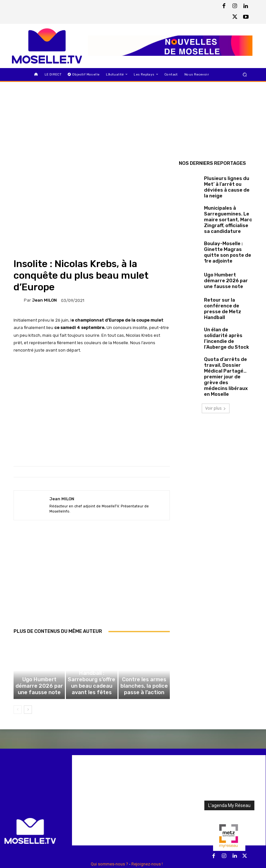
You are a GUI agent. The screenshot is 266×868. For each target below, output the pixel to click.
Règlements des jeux (108, 827)
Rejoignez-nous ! (147, 819)
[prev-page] (18, 664)
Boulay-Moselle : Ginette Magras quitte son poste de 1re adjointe (227, 239)
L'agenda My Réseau (229, 760)
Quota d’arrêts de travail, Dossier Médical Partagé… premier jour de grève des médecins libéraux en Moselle (228, 347)
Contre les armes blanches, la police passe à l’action (144, 644)
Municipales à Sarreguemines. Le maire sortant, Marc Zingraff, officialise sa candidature (227, 213)
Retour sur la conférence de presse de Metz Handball (227, 293)
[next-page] (28, 664)
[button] (245, 74)
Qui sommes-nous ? (109, 819)
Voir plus (216, 370)
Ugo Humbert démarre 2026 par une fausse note (39, 646)
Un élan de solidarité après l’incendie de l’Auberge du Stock (223, 320)
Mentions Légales (148, 827)
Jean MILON (44, 250)
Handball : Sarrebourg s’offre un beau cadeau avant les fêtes (92, 644)
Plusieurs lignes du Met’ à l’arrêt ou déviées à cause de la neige (228, 186)
